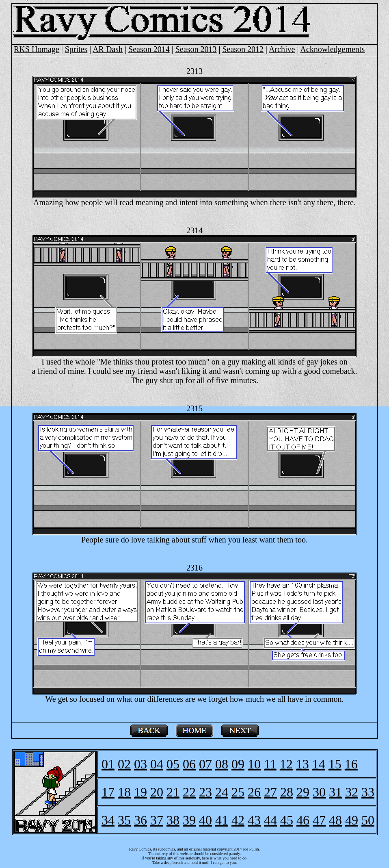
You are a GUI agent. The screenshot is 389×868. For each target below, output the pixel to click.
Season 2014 (149, 49)
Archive (282, 49)
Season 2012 (243, 49)
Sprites (76, 49)
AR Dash (108, 49)
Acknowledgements (332, 49)
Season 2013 (196, 49)
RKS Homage (37, 49)
